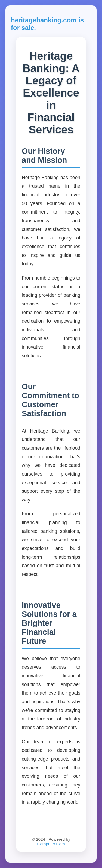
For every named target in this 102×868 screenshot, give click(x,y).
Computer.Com (51, 844)
